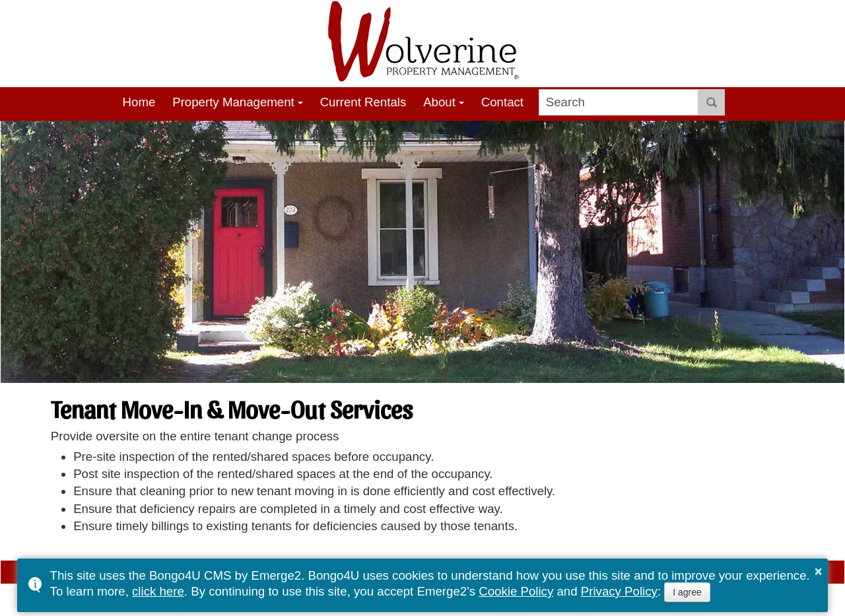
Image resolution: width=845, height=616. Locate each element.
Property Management (233, 102)
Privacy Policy (619, 591)
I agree (687, 592)
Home (139, 102)
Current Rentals (363, 102)
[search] (619, 102)
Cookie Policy (516, 591)
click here (158, 591)
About (439, 102)
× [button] (819, 571)
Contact (502, 102)
